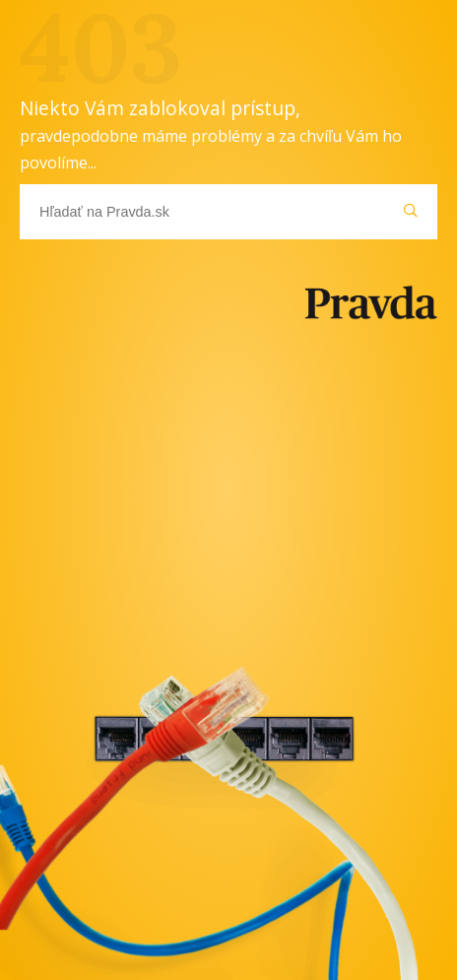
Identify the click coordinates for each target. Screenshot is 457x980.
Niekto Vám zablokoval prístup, (211, 134)
